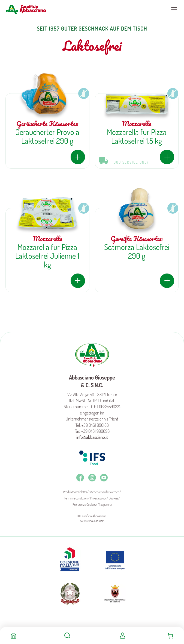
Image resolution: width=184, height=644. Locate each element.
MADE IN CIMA (97, 521)
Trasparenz (105, 505)
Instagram (92, 478)
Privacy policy (98, 498)
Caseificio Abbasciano (26, 9)
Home (13, 636)
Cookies (114, 498)
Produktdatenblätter (75, 492)
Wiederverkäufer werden (104, 492)
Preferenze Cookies (84, 505)
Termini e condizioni (76, 498)
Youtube (104, 478)
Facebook (80, 478)
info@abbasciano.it (92, 437)
